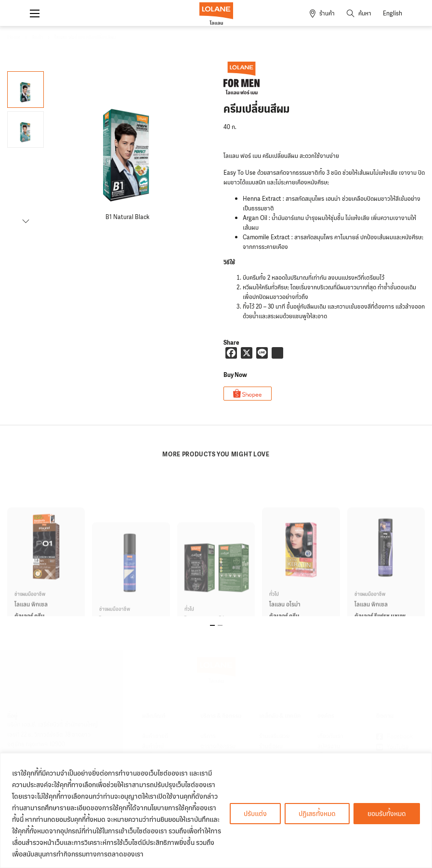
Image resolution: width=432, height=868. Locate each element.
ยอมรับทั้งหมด (387, 813)
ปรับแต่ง (255, 813)
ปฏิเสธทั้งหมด (317, 813)
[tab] (212, 625)
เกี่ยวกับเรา (330, 736)
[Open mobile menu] (35, 13)
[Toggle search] (359, 13)
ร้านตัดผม (271, 746)
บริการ (208, 736)
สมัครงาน (329, 746)
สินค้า (37, 37)
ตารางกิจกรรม (218, 746)
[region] (216, 810)
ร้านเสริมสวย (274, 736)
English (393, 13)
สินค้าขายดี (155, 736)
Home (14, 37)
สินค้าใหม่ (153, 746)
